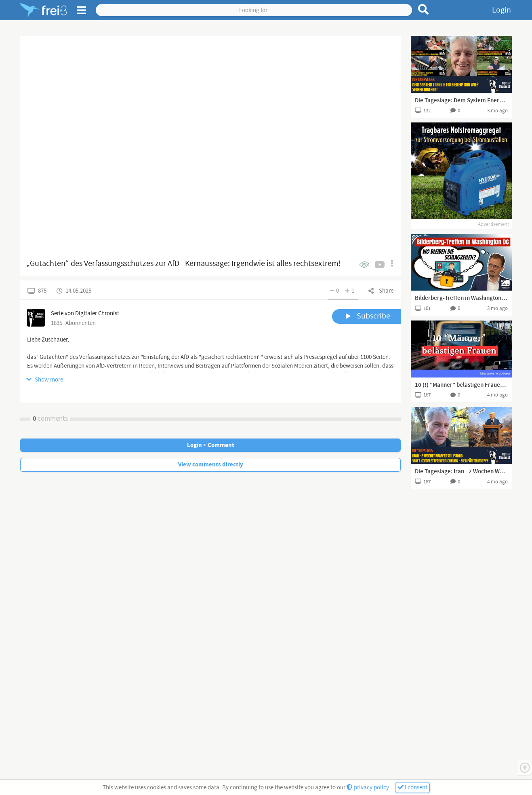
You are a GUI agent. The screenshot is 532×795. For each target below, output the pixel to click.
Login (502, 10)
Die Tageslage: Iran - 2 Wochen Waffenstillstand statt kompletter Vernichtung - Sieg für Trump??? (461, 472)
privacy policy (368, 788)
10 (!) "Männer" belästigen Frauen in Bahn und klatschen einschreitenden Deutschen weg (461, 385)
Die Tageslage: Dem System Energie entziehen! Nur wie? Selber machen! (461, 101)
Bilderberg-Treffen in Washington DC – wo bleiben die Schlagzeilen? (461, 298)
